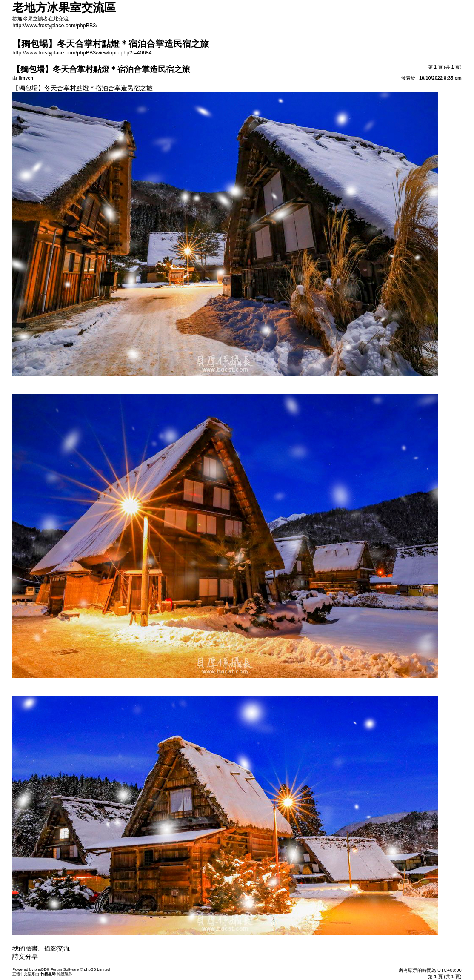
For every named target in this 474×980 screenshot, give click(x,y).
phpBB (40, 969)
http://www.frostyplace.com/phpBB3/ (55, 26)
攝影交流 (57, 948)
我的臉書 (25, 948)
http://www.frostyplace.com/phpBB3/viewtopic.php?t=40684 (82, 53)
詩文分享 (25, 957)
